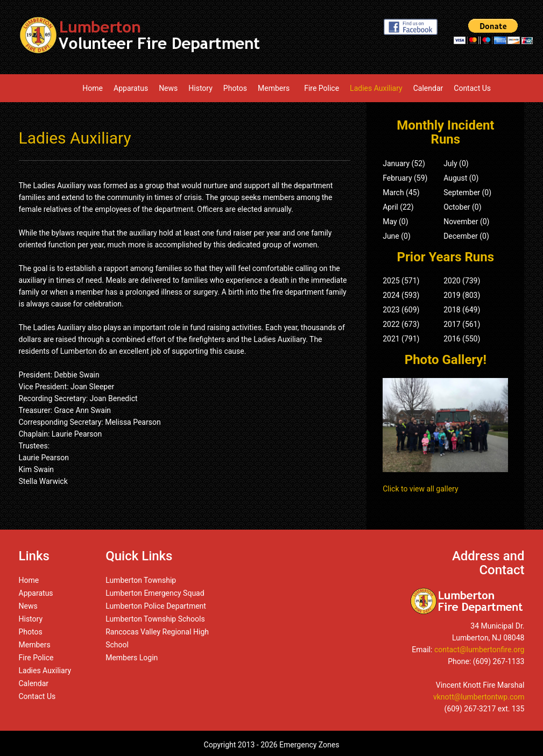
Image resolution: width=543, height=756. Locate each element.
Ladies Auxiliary (376, 88)
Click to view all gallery (420, 489)
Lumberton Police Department (156, 606)
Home (93, 88)
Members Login (132, 658)
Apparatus (131, 88)
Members (276, 88)
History (200, 88)
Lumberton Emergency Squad (155, 593)
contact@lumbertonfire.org (479, 650)
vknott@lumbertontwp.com (479, 697)
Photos (235, 88)
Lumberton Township (141, 580)
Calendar (428, 88)
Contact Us (472, 88)
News (168, 88)
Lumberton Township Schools (155, 619)
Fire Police (322, 88)
